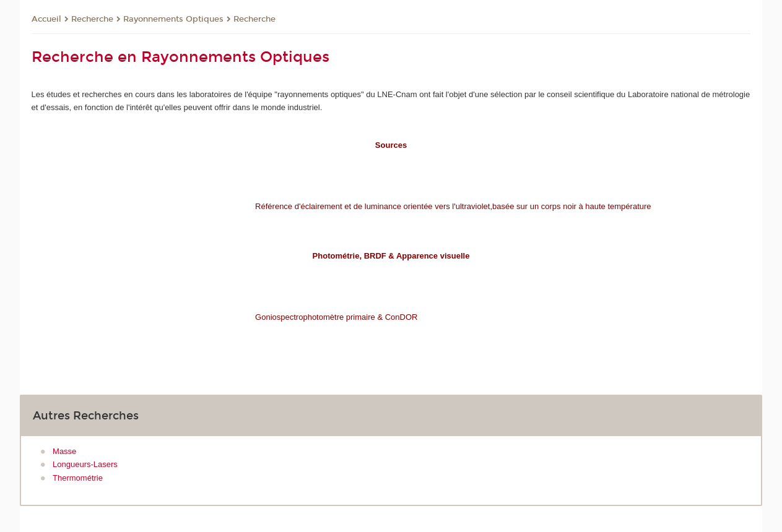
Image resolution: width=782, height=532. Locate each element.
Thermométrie (78, 478)
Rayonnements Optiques (173, 19)
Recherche (92, 19)
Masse (64, 451)
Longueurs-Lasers (85, 464)
